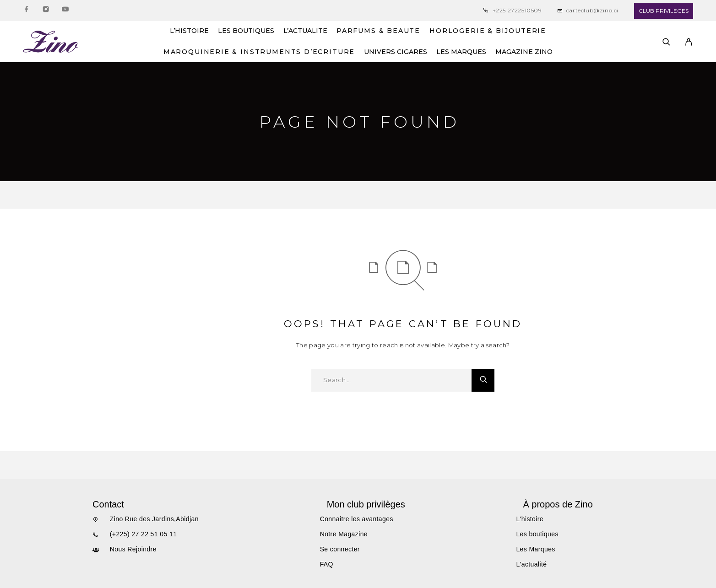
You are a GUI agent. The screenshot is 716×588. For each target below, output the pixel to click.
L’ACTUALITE (305, 31)
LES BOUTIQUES (246, 31)
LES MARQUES (461, 52)
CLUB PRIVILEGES (664, 11)
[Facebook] (27, 11)
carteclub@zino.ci (592, 10)
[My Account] (689, 42)
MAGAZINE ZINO (524, 52)
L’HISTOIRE (189, 31)
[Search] (666, 42)
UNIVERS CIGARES (396, 52)
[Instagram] (46, 11)
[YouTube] (65, 11)
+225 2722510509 (517, 10)
